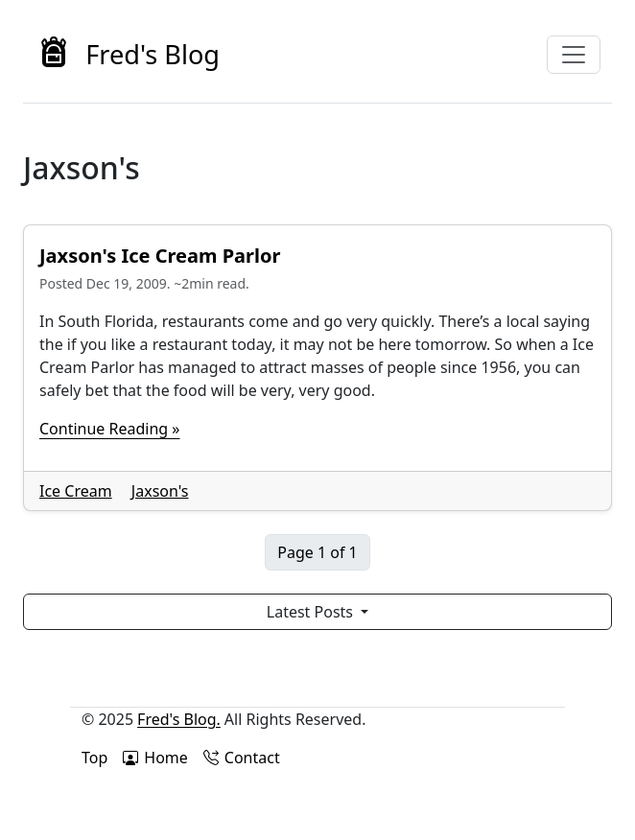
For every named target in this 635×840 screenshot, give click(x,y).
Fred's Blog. (179, 719)
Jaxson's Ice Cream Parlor (160, 256)
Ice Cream (76, 491)
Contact (242, 758)
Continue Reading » (110, 429)
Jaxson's (160, 491)
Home (155, 758)
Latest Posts (312, 612)
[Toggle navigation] (574, 55)
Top (94, 758)
